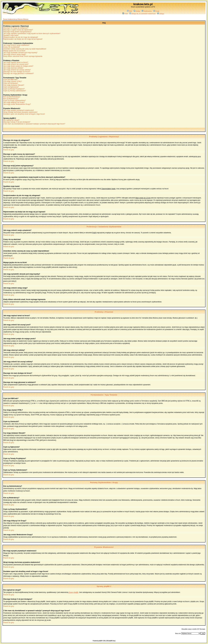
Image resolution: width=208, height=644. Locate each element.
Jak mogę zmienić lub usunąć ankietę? (17, 70)
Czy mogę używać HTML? (13, 81)
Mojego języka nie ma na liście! (14, 51)
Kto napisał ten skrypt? (11, 120)
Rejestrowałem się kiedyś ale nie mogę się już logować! (23, 39)
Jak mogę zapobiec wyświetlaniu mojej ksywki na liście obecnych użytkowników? (32, 34)
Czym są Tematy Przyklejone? (14, 89)
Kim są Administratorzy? (12, 97)
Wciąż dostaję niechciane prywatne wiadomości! (20, 112)
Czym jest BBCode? (10, 80)
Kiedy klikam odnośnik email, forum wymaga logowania (23, 56)
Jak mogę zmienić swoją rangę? (15, 54)
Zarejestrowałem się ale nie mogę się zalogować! (21, 37)
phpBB (100, 641)
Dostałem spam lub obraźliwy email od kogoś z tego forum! (24, 114)
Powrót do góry (9, 150)
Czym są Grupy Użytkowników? (15, 101)
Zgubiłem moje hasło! (11, 35)
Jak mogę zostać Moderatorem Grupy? (17, 104)
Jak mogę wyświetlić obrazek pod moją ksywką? (20, 53)
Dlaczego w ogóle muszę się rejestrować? (18, 30)
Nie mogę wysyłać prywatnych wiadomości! (19, 110)
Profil (125, 14)
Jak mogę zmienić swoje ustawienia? (16, 45)
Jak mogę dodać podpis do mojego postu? (18, 66)
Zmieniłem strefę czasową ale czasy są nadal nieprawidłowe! (25, 49)
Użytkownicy (147, 11)
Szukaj (137, 11)
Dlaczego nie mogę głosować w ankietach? (19, 73)
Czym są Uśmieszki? (11, 83)
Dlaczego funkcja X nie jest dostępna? (17, 122)
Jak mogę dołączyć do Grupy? (14, 102)
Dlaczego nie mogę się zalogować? (16, 28)
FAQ (130, 11)
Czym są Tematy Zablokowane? (15, 91)
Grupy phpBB (73, 592)
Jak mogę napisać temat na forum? (16, 62)
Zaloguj (161, 14)
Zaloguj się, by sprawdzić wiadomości (142, 14)
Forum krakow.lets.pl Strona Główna (16, 19)
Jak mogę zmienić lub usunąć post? (16, 64)
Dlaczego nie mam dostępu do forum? (17, 72)
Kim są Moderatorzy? (11, 99)
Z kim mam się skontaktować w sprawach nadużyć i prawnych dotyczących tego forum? (34, 124)
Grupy (156, 11)
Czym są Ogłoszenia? (11, 87)
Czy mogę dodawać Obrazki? (14, 85)
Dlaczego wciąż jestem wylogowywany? (17, 32)
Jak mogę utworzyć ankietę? (13, 68)
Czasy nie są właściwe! (11, 47)
